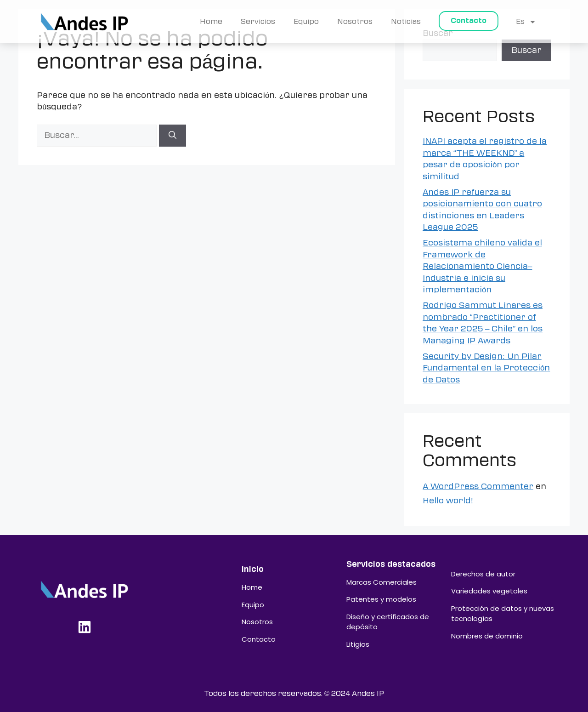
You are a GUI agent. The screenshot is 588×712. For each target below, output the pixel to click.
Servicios (258, 22)
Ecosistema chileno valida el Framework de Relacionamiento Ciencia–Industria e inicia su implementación (482, 266)
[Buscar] (172, 136)
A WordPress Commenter (478, 486)
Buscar (526, 50)
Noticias (406, 22)
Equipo (306, 22)
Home (211, 22)
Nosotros (355, 22)
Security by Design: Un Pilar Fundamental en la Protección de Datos (486, 368)
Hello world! (448, 501)
